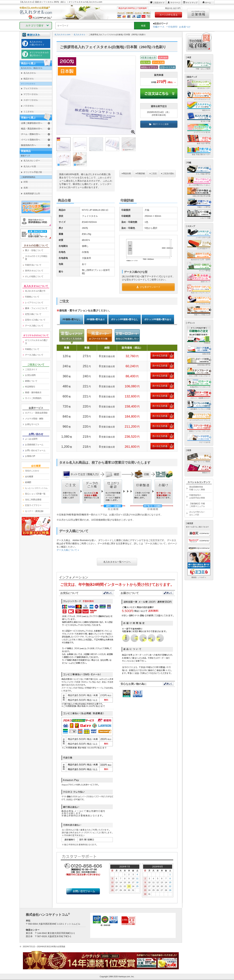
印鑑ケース (159, 27)
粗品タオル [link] (29, 79)
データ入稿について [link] (34, 326)
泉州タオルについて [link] (34, 271)
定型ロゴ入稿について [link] (35, 320)
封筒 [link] (26, 182)
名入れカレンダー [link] (32, 161)
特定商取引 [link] (30, 387)
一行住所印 (172, 27)
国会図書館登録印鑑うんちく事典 (197, 488)
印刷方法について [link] (33, 265)
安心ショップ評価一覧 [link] (35, 494)
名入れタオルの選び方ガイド (37, 43)
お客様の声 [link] (30, 456)
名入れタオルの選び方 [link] (35, 291)
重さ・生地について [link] (34, 250)
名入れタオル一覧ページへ (117, 562)
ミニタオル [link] (29, 112)
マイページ (175, 3)
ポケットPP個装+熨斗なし (125, 319)
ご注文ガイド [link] (31, 369)
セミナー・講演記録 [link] (34, 511)
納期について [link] (31, 381)
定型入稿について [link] (33, 314)
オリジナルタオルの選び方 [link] (36, 342)
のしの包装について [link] (34, 276)
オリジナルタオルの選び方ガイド (39, 54)
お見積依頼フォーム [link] (34, 445)
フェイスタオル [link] (31, 88)
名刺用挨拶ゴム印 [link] (32, 194)
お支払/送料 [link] (30, 375)
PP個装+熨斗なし (72, 319)
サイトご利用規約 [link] (33, 398)
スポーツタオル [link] (31, 100)
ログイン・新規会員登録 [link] (36, 413)
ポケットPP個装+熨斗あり (158, 319)
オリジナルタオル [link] (28, 84)
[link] (36, 488)
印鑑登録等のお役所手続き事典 (197, 496)
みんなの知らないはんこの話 (197, 513)
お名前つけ (185, 27)
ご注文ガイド (159, 3)
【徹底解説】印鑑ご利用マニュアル (197, 505)
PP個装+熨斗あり (96, 319)
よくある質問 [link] (31, 439)
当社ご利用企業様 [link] (33, 500)
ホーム (208, 3)
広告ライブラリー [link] (33, 505)
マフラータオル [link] (31, 94)
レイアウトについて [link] (34, 303)
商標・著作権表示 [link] (33, 392)
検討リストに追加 (159, 124)
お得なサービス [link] (32, 424)
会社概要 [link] (29, 477)
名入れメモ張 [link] (30, 166)
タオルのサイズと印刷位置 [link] (36, 258)
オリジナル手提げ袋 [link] (33, 172)
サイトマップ (192, 3)
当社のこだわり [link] (32, 471)
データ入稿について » (68, 550)
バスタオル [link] (29, 106)
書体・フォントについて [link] (36, 308)
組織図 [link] (28, 482)
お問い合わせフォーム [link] (35, 450)
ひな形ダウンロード (148, 287)
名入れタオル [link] (30, 73)
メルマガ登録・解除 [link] (34, 419)
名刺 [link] (26, 188)
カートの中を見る (169, 15)
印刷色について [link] (32, 297)
